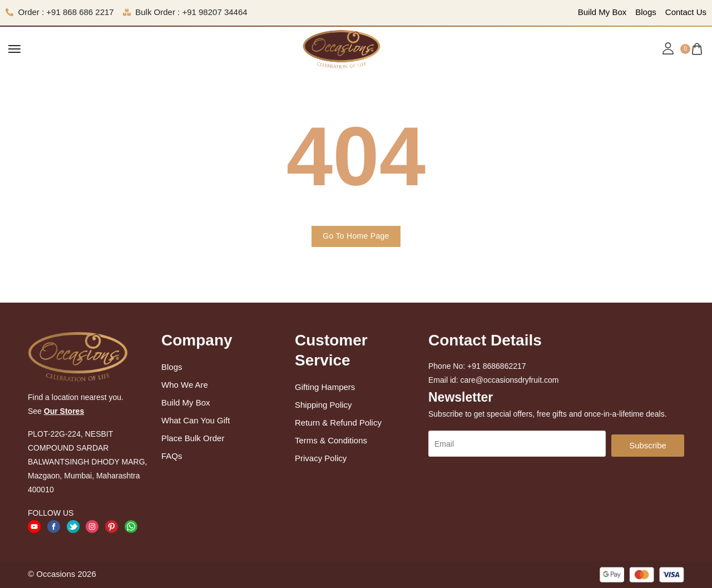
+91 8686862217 (497, 366)
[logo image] (342, 48)
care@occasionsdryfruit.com (510, 380)
